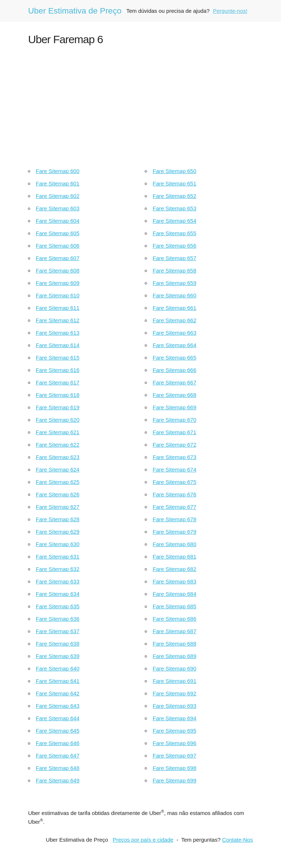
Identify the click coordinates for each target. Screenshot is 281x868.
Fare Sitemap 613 (58, 333)
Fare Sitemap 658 (174, 270)
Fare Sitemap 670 (174, 420)
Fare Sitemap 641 (58, 681)
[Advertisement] (140, 105)
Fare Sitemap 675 (174, 482)
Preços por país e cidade (143, 840)
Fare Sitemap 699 (174, 780)
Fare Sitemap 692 (174, 693)
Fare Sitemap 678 (174, 519)
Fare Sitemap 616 (58, 370)
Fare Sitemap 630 (58, 544)
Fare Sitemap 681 (174, 557)
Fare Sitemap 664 (174, 345)
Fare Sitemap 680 (174, 544)
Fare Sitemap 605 (58, 233)
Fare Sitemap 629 (58, 532)
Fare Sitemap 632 (58, 569)
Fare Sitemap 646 (58, 743)
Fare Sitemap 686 (174, 619)
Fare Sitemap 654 (174, 221)
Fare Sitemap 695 (174, 731)
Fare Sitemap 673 (174, 457)
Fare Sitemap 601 (58, 183)
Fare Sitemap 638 (58, 644)
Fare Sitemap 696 (174, 743)
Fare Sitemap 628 (58, 519)
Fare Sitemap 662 (174, 320)
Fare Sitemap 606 (58, 246)
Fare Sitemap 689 (174, 656)
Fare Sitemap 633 (58, 581)
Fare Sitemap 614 (58, 345)
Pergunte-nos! (230, 11)
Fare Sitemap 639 (58, 656)
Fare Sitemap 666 (174, 370)
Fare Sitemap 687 (174, 631)
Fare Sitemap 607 (58, 258)
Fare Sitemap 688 (174, 644)
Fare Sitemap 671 (174, 432)
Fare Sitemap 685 (174, 606)
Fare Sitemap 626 (58, 494)
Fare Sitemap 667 (174, 382)
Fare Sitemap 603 (58, 208)
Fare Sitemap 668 (174, 395)
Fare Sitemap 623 (58, 457)
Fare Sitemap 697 (174, 756)
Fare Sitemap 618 (58, 395)
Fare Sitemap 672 (174, 445)
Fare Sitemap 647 (58, 756)
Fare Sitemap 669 (174, 407)
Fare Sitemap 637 (58, 631)
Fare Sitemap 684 (174, 594)
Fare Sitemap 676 (174, 494)
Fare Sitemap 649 (58, 780)
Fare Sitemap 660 (174, 295)
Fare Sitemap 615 (58, 358)
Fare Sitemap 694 (174, 718)
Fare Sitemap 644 (58, 718)
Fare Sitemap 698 (174, 768)
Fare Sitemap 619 (58, 407)
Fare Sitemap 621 (58, 432)
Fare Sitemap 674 (174, 469)
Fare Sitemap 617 (58, 382)
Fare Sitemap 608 (58, 270)
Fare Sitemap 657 (174, 258)
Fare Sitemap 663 (174, 333)
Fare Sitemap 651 (174, 183)
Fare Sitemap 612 (58, 320)
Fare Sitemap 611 (58, 308)
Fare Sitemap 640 (58, 668)
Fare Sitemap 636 (58, 619)
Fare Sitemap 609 (58, 283)
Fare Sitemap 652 (174, 196)
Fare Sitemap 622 (58, 445)
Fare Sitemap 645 (58, 731)
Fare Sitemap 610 (58, 295)
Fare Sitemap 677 (174, 507)
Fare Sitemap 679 (174, 532)
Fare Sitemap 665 (174, 358)
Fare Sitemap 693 (174, 706)
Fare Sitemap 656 (174, 246)
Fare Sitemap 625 (58, 482)
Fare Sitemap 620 (58, 420)
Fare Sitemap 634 (58, 594)
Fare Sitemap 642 (58, 693)
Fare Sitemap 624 (58, 469)
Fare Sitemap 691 (174, 681)
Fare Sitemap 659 (174, 283)
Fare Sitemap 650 (174, 171)
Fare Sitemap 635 (58, 606)
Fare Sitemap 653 (174, 208)
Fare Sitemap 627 (58, 507)
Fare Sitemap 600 (58, 171)
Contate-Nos (237, 840)
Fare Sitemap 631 (58, 557)
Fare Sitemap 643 (58, 706)
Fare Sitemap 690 (174, 668)
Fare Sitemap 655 (174, 233)
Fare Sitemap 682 (174, 569)
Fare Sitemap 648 (58, 768)
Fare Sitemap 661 (174, 308)
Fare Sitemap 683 (174, 581)
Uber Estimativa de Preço (75, 11)
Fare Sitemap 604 (58, 221)
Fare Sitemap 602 (58, 196)
